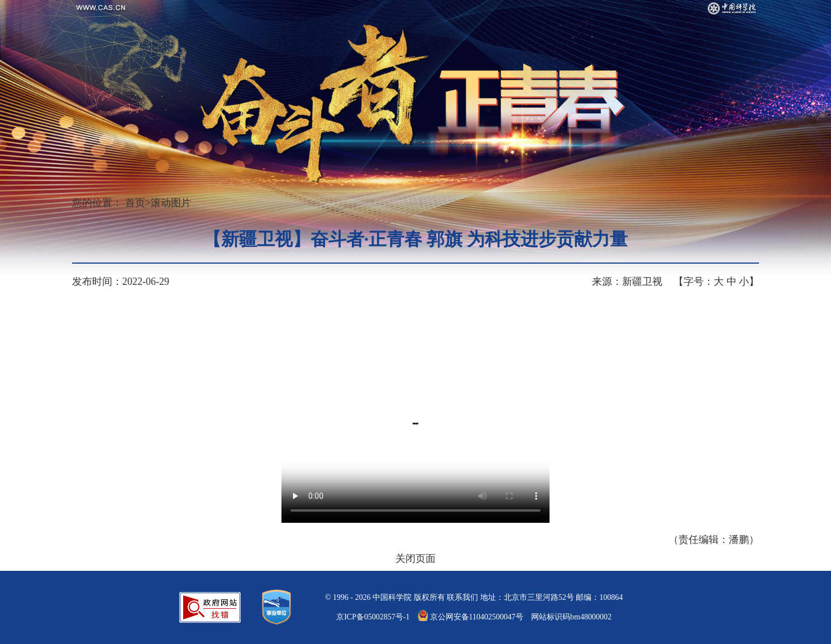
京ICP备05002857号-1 (373, 617)
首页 (135, 203)
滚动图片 (171, 203)
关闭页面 (415, 559)
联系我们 (462, 597)
